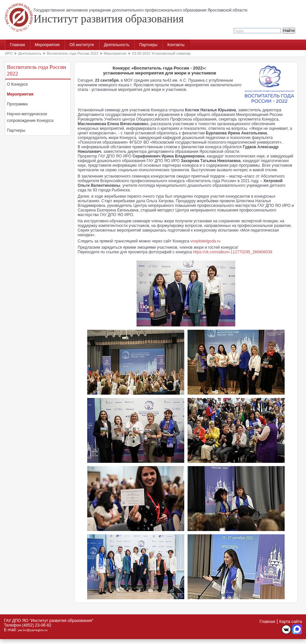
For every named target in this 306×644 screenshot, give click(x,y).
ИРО (9, 53)
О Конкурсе (17, 84)
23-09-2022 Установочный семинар (161, 53)
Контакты (176, 45)
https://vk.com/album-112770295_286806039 (232, 252)
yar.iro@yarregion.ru (33, 630)
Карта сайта (291, 622)
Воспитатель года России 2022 (73, 53)
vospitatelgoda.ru (205, 241)
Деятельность (117, 45)
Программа (17, 104)
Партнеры (148, 45)
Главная (17, 45)
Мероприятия (47, 45)
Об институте (82, 45)
